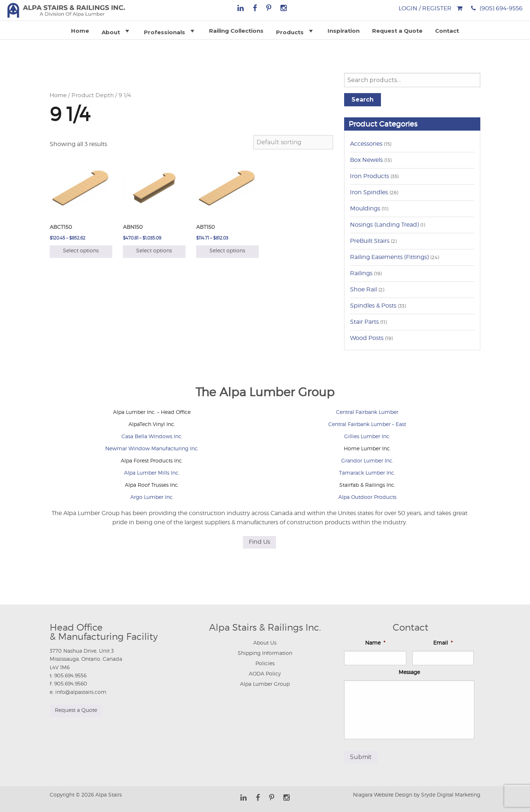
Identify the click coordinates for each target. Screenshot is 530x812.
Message (409, 672)
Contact (447, 31)
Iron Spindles (369, 192)
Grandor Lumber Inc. (367, 460)
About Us (265, 643)
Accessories (366, 144)
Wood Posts (367, 338)
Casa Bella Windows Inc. (152, 436)
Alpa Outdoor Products (367, 497)
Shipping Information (265, 653)
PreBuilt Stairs (370, 241)
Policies (265, 663)
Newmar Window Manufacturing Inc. (152, 448)
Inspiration (344, 31)
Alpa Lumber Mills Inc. (152, 473)
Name (375, 643)
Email (443, 643)
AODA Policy (265, 673)
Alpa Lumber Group (265, 684)
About (116, 31)
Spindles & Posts (373, 306)
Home (80, 31)
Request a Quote (397, 31)
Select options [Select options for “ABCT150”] (81, 250)
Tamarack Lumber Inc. (367, 473)
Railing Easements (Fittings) (389, 257)
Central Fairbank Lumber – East (367, 424)
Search (363, 100)
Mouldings (365, 208)
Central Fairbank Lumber (367, 412)
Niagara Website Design (383, 794)
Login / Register (425, 8)
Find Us (259, 542)
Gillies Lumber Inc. (367, 436)
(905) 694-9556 (501, 8)
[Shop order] (293, 142)
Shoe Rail (363, 289)
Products (296, 31)
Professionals (170, 31)
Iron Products (370, 176)
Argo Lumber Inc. (152, 497)
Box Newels (366, 160)
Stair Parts (364, 322)
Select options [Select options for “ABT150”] (227, 250)
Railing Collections (236, 31)
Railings (361, 273)
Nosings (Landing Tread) (384, 225)
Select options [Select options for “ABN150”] (154, 250)
